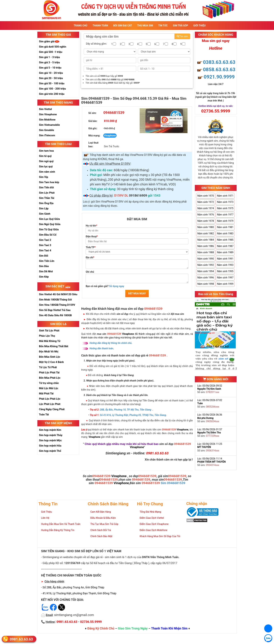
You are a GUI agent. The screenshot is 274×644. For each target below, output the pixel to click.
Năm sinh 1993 (225, 265)
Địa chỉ (90, 257)
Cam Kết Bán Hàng (101, 512)
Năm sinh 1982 (206, 233)
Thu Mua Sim (145, 26)
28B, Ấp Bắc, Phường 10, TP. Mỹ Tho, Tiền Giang (126, 410)
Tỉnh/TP (91, 247)
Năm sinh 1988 (206, 252)
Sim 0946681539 (173, 483)
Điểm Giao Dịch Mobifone (154, 530)
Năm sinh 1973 (225, 202)
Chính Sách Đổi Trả (101, 530)
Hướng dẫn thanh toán (101, 348)
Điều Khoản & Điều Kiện (103, 518)
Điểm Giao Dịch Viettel (152, 518)
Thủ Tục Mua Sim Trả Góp (104, 524)
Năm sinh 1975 (225, 208)
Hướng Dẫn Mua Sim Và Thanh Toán (61, 524)
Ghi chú (90, 272)
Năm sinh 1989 (225, 252)
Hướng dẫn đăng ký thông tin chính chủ (110, 343)
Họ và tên (91, 226)
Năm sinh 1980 (206, 227)
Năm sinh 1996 (206, 278)
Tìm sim (182, 36)
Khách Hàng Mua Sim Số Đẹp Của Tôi (160, 536)
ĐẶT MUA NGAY (137, 293)
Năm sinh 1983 (225, 233)
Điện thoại (92, 236)
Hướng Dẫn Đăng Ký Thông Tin (58, 530)
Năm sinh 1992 (206, 265)
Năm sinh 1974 (206, 208)
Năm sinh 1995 (225, 271)
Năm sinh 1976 (206, 215)
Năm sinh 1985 (225, 240)
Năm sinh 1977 (225, 215)
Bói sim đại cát (123, 26)
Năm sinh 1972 (206, 202)
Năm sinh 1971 (225, 196)
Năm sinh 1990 (206, 259)
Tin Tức (163, 26)
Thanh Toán (100, 26)
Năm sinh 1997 (225, 278)
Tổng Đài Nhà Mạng (150, 512)
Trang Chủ (81, 26)
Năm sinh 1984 (206, 240)
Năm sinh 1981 (225, 227)
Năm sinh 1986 (206, 246)
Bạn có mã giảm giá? (105, 286)
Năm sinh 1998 (206, 284)
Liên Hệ (45, 518)
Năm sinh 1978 (206, 221)
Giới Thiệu (199, 26)
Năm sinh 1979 (225, 221)
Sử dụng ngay (117, 286)
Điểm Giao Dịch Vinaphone (154, 524)
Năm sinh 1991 (225, 259)
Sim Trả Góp (180, 26)
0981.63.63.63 (21, 639)
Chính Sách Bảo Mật (101, 536)
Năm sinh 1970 (206, 196)
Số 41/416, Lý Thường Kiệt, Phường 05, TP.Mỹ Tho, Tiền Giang (133, 415)
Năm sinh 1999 (225, 284)
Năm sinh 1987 (225, 246)
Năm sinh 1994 (206, 271)
